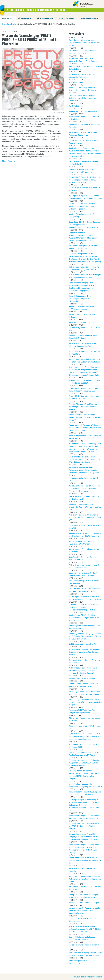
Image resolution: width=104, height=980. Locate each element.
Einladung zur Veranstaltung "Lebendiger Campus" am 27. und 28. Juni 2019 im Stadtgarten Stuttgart (84, 763)
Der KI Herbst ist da (76, 106)
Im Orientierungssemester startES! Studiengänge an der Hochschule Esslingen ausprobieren (82, 206)
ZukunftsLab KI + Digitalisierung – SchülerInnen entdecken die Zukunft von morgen (84, 43)
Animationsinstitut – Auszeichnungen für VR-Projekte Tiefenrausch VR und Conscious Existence (84, 911)
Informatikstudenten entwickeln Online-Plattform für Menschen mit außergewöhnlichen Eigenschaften (84, 607)
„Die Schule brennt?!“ (77, 82)
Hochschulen (26, 18)
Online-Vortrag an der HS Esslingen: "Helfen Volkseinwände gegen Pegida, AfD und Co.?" (85, 417)
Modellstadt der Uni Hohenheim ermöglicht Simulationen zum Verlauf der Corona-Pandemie (85, 652)
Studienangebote (46, 18)
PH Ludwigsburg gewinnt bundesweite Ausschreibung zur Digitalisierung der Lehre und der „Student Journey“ (83, 671)
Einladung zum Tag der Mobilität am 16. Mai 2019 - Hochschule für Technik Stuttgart (84, 826)
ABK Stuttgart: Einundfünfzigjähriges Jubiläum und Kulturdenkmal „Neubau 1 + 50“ (85, 860)
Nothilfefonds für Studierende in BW (83, 644)
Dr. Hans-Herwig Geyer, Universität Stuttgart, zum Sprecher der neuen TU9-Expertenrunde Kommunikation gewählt (84, 837)
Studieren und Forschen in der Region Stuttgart (36, 10)
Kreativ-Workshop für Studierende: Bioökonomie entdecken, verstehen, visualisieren (82, 98)
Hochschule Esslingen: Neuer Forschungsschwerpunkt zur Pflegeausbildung (80, 299)
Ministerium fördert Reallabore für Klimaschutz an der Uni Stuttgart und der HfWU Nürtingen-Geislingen (84, 459)
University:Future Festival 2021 (80, 322)
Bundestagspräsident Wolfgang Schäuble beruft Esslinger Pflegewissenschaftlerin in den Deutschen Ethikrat (85, 636)
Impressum (99, 977)
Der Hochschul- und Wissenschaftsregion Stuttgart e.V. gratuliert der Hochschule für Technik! (85, 879)
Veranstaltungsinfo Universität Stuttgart (84, 903)
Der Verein (77, 977)
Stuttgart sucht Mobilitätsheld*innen (83, 111)
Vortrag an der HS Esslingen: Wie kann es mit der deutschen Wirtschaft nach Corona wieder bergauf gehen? (85, 428)
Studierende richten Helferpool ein (82, 678)
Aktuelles (8, 18)
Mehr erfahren (8, 161)
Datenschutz (91, 977)
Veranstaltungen (67, 18)
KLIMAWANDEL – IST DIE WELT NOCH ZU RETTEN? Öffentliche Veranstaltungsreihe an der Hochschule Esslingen (85, 736)
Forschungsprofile (90, 18)
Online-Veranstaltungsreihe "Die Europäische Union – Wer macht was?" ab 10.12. (85, 507)
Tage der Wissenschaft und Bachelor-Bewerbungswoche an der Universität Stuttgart (83, 407)
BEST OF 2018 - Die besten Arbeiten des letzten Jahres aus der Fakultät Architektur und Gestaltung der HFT (85, 929)
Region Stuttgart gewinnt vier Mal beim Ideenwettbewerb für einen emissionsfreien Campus (85, 702)
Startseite (5, 24)
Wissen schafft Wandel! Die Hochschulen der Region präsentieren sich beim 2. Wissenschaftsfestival (84, 180)
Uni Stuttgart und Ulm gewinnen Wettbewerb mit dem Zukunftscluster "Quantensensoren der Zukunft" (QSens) (84, 470)
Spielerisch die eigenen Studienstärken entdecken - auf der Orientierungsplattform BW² (85, 518)
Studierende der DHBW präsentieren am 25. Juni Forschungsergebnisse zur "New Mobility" (84, 618)
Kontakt (84, 977)
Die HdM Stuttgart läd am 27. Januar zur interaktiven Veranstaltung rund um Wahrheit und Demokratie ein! (84, 489)
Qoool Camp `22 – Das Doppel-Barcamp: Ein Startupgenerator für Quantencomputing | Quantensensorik (84, 225)
